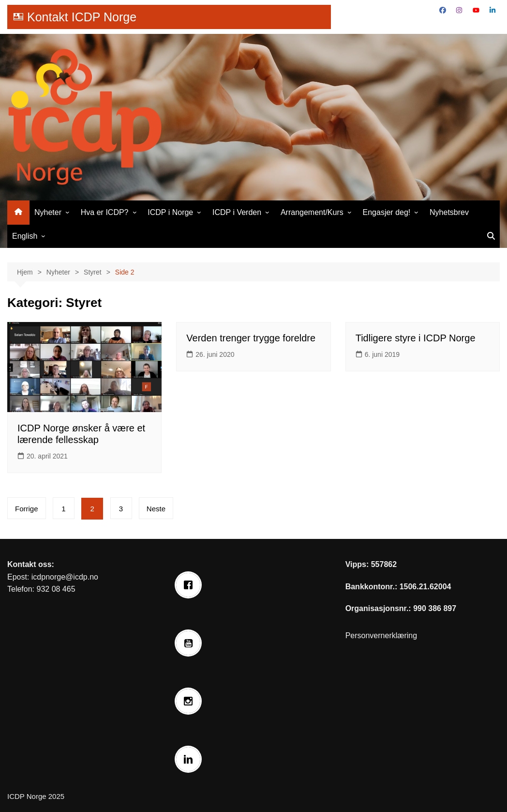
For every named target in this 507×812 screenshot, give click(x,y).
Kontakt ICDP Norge (82, 17)
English (25, 236)
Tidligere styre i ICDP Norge (416, 338)
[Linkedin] (191, 759)
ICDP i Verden (237, 212)
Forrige (27, 509)
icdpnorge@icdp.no (65, 577)
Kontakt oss (30, 564)
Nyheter (48, 212)
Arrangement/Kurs (312, 212)
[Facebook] (191, 585)
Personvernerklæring (381, 636)
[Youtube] (191, 643)
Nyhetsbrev (449, 212)
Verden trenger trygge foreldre (251, 338)
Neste (156, 509)
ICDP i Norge (170, 212)
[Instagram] (191, 701)
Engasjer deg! (387, 212)
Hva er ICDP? (105, 212)
